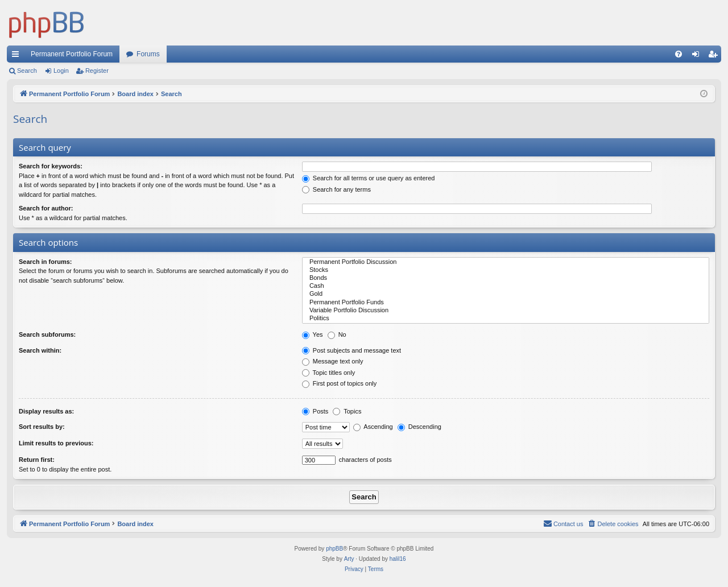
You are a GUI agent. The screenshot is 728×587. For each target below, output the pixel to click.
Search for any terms (336, 189)
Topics (347, 411)
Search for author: (46, 208)
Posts (315, 411)
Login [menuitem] (698, 56)
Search (27, 71)
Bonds (506, 278)
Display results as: (46, 411)
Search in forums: (45, 262)
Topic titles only (328, 373)
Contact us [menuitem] (563, 523)
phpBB (334, 549)
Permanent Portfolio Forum (72, 54)
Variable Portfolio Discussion (506, 311)
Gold (506, 294)
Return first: (37, 460)
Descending (419, 427)
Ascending (373, 427)
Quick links (18, 56)
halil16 (398, 559)
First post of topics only (340, 383)
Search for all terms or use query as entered (369, 178)
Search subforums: (47, 334)
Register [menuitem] (715, 56)
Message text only (333, 361)
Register (97, 71)
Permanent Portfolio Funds (506, 303)
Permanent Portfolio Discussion (506, 262)
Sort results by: (42, 427)
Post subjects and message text (351, 350)
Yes (313, 334)
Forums (148, 54)
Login (61, 71)
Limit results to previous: (56, 443)
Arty (349, 559)
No (337, 334)
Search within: (40, 350)
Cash (506, 286)
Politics (506, 319)
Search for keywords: (51, 166)
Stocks (506, 270)
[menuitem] (679, 54)
